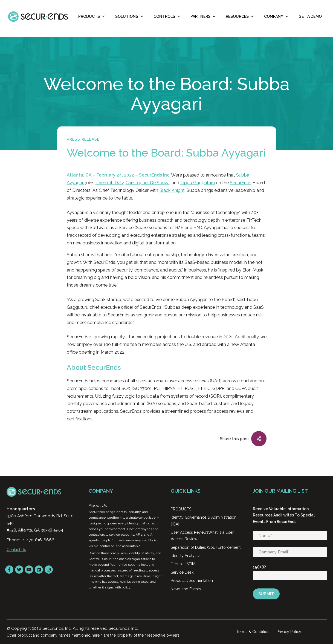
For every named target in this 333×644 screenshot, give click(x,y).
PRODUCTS (181, 509)
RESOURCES (240, 16)
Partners (203, 16)
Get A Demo (310, 16)
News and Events (186, 589)
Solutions (129, 16)
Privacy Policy (289, 632)
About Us (98, 506)
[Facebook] (9, 570)
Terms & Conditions (254, 632)
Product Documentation (192, 581)
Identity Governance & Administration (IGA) (204, 521)
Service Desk (182, 572)
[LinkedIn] (39, 570)
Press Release (83, 139)
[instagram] (49, 570)
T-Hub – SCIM (183, 564)
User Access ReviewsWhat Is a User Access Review (202, 536)
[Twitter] (19, 570)
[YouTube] (29, 570)
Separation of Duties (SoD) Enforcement (206, 547)
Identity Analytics (186, 556)
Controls (167, 16)
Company (276, 16)
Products (92, 16)
